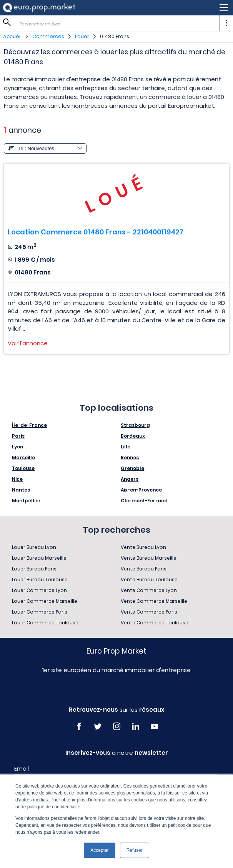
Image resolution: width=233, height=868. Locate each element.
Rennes (130, 457)
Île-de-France (29, 425)
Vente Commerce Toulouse (155, 623)
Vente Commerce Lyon (149, 590)
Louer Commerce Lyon (39, 590)
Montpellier (26, 501)
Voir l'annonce (28, 343)
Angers (130, 479)
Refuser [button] (135, 850)
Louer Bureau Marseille (39, 558)
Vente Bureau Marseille (149, 558)
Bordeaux (133, 436)
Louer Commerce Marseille (45, 601)
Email (22, 769)
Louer (82, 36)
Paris (18, 436)
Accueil (12, 36)
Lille (126, 447)
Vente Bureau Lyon (143, 547)
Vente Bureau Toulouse (149, 580)
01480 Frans (115, 36)
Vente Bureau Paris (144, 569)
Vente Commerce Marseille (154, 601)
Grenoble (132, 468)
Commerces (48, 36)
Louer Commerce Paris (40, 612)
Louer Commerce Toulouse (45, 623)
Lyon (17, 447)
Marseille (23, 457)
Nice (17, 479)
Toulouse (23, 468)
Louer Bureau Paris (34, 569)
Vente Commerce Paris (149, 612)
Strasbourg (135, 425)
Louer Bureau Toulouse (40, 580)
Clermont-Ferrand (144, 501)
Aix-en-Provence (141, 490)
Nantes (21, 490)
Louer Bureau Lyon (34, 547)
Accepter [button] (99, 850)
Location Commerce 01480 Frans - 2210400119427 (96, 232)
